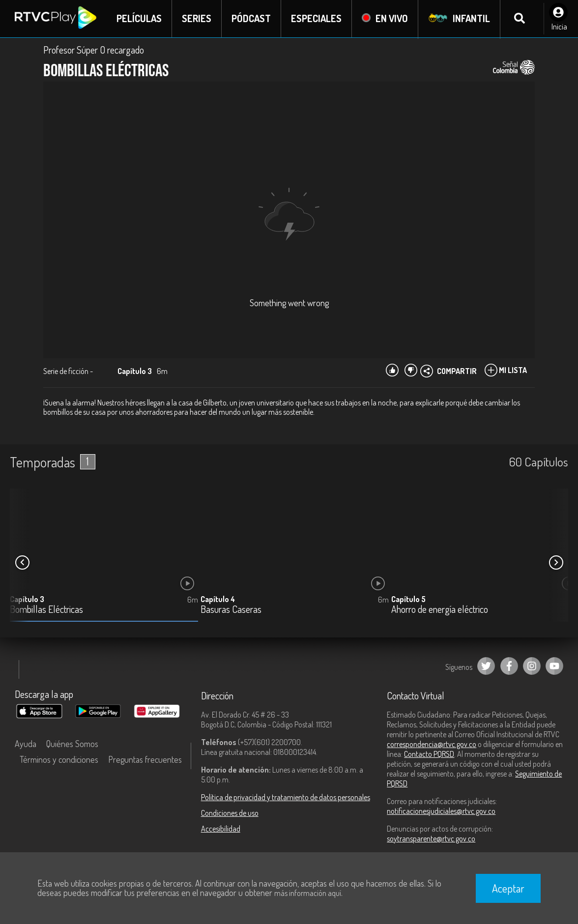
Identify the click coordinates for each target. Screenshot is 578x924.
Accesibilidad (221, 829)
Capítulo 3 (27, 600)
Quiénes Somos (72, 744)
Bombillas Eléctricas (46, 610)
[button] (556, 563)
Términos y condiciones (59, 759)
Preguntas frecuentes (145, 759)
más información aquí (308, 893)
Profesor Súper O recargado (94, 50)
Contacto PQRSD (429, 754)
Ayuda (26, 744)
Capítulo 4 (218, 600)
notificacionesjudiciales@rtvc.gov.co (441, 811)
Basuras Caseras (231, 610)
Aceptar (508, 888)
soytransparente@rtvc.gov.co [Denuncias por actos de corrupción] (431, 838)
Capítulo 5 (408, 600)
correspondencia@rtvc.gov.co (432, 744)
